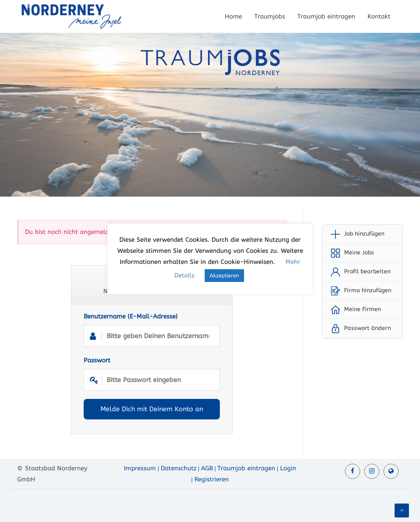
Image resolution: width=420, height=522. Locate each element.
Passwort (152, 374)
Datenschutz (179, 468)
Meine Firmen (363, 309)
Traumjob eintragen (326, 16)
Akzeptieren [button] (224, 276)
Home (233, 16)
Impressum (140, 468)
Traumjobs (270, 16)
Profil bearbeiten (367, 271)
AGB (207, 468)
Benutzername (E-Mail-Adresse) (152, 330)
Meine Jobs (359, 253)
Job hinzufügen (364, 234)
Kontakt (379, 16)
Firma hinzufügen (368, 290)
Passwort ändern (367, 328)
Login (288, 468)
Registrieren (212, 479)
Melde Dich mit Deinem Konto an (152, 409)
